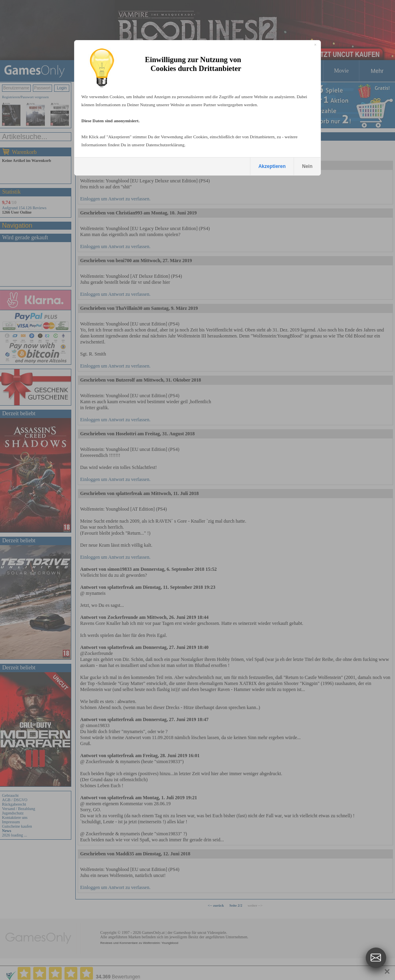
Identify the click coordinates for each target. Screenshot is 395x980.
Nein (307, 166)
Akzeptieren (272, 166)
